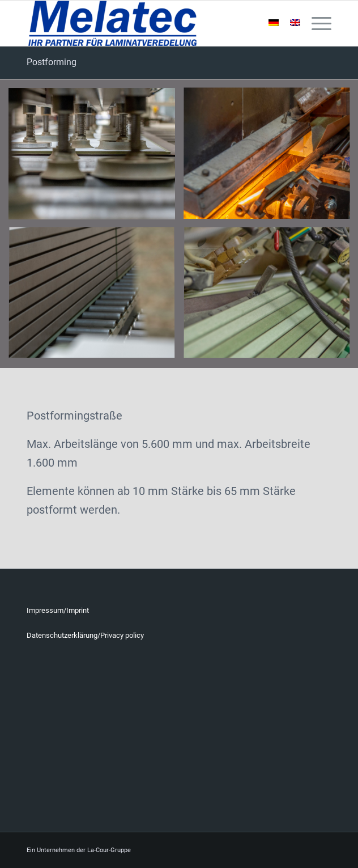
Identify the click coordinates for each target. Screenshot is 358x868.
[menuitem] (316, 23)
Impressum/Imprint (58, 610)
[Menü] (316, 23)
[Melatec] (148, 23)
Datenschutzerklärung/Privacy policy (85, 635)
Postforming (52, 62)
